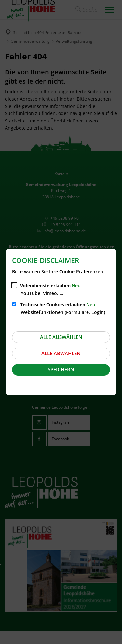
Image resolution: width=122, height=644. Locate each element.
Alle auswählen (61, 337)
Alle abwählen (61, 353)
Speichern (61, 369)
